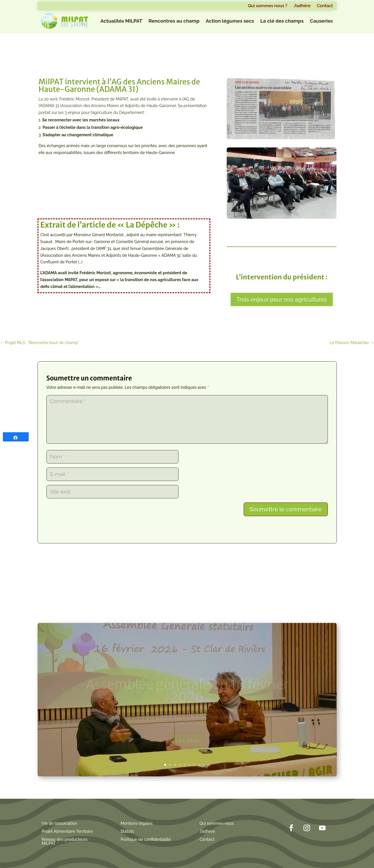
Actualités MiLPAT (122, 21)
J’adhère (302, 6)
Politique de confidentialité (146, 839)
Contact (325, 6)
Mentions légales (137, 823)
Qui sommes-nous (217, 823)
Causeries (321, 21)
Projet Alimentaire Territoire (67, 831)
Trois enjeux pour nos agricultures (282, 299)
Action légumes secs (230, 21)
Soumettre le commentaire (286, 509)
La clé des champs (282, 21)
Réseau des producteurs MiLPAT (65, 841)
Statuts (127, 831)
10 (209, 765)
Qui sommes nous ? (268, 6)
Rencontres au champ (174, 21)
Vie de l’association (60, 823)
